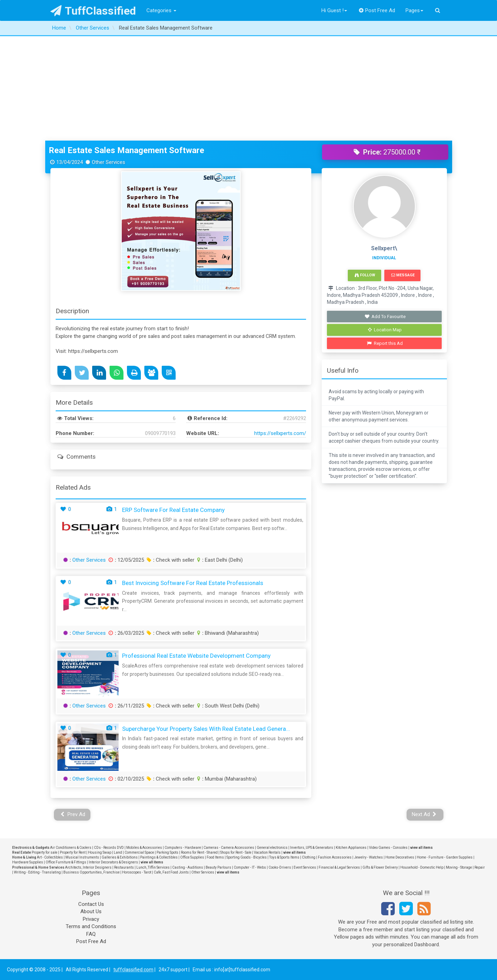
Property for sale (45, 852)
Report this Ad (385, 343)
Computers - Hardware (183, 848)
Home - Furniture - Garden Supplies (445, 857)
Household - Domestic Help (422, 867)
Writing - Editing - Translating (37, 872)
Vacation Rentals (267, 852)
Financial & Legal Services (339, 867)
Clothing (309, 857)
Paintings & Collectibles (159, 857)
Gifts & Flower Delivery (380, 867)
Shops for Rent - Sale (236, 852)
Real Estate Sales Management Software (126, 150)
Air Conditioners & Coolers (71, 848)
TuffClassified (93, 11)
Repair (480, 867)
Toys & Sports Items (284, 857)
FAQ (91, 934)
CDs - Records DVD (109, 848)
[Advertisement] (249, 88)
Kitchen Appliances (351, 848)
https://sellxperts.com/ (280, 433)
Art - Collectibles (50, 857)
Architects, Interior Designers (88, 867)
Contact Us (91, 904)
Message (403, 275)
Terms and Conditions (91, 926)
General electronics (272, 848)
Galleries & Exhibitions (120, 857)
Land (118, 852)
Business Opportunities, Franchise (91, 872)
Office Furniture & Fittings (66, 862)
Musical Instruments (82, 857)
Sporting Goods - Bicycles (247, 857)
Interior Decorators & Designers (113, 862)
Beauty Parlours (218, 867)
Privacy (91, 919)
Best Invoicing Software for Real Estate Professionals (193, 583)
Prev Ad (73, 814)
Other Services (89, 560)
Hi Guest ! (334, 10)
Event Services (305, 867)
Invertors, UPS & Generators (312, 848)
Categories (161, 10)
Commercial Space (139, 852)
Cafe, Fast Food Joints (171, 872)
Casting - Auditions (188, 867)
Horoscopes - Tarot (137, 872)
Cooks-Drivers (280, 867)
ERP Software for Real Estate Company (173, 510)
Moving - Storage (459, 867)
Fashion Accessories (335, 857)
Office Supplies (192, 857)
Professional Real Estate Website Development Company (196, 656)
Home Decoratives (400, 857)
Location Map (385, 330)
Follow (365, 275)
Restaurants (124, 867)
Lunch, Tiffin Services (153, 867)
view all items (421, 848)
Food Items (215, 857)
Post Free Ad (377, 10)
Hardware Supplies (28, 862)
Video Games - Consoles (388, 848)
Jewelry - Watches (368, 857)
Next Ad (424, 814)
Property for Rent (73, 852)
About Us (91, 911)
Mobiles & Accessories (144, 848)
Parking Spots (167, 852)
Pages (414, 10)
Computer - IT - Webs (250, 867)
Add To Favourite (385, 317)
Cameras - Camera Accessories (229, 848)
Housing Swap (100, 852)
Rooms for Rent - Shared (199, 852)
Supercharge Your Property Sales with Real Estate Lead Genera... (206, 729)
